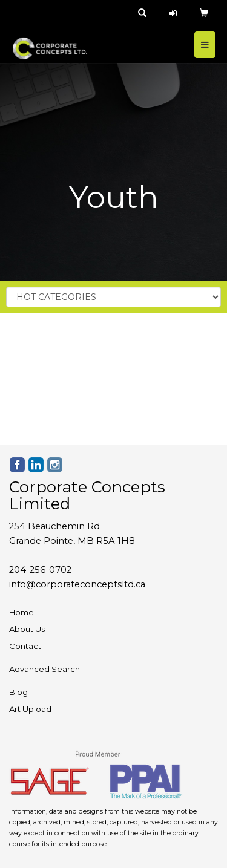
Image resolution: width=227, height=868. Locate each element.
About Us (27, 629)
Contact (25, 646)
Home (21, 612)
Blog (18, 692)
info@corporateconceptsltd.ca (77, 584)
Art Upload (30, 709)
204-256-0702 (40, 570)
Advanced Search (44, 669)
